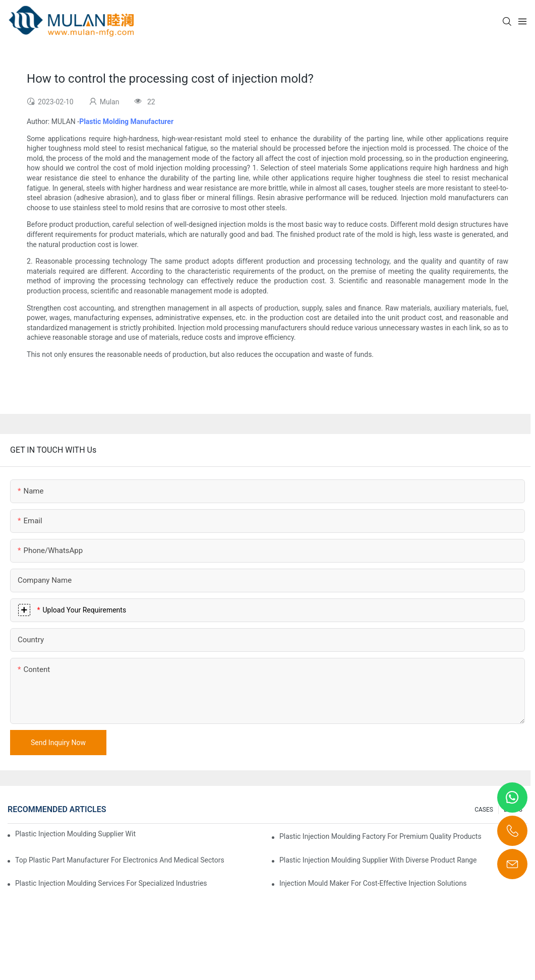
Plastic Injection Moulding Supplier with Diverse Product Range (378, 860)
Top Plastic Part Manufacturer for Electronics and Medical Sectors (120, 860)
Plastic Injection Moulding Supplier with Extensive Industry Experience (75, 834)
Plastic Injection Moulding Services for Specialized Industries (111, 883)
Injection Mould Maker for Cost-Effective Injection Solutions (373, 883)
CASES (484, 810)
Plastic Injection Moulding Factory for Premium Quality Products (380, 836)
